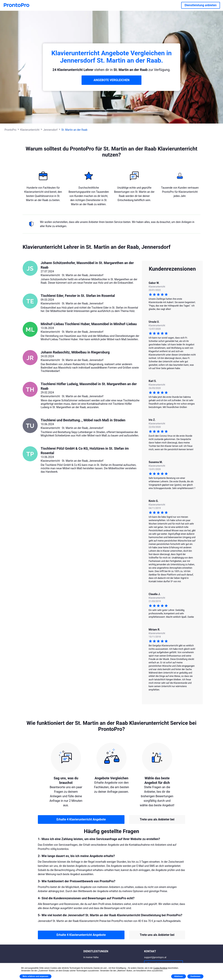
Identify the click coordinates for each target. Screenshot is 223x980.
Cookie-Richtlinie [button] (160, 968)
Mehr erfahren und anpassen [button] (36, 976)
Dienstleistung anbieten (201, 5)
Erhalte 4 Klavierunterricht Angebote (81, 819)
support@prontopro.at (155, 957)
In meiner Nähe (91, 957)
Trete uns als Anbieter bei (157, 819)
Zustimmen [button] (195, 976)
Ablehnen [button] (179, 976)
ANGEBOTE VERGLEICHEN (112, 80)
